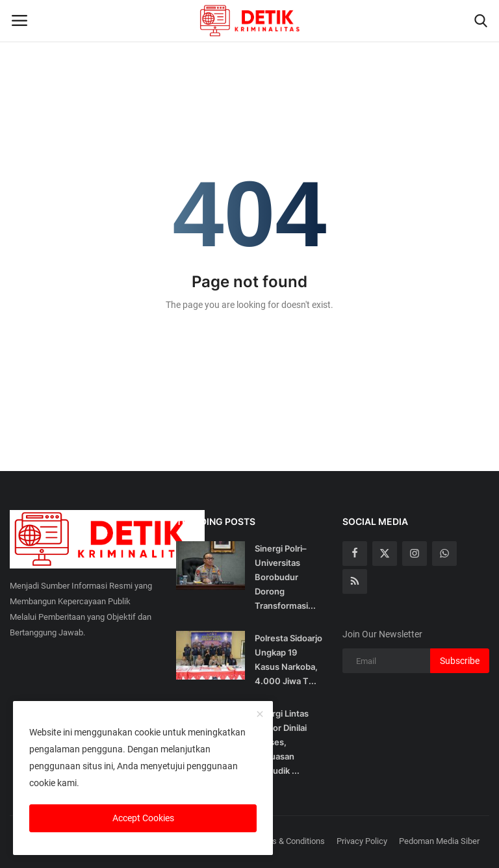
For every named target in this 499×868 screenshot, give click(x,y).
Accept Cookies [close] (143, 818)
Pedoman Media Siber (439, 841)
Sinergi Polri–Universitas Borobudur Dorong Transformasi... (285, 577)
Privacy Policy (362, 841)
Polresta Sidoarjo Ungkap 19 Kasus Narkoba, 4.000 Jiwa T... (288, 659)
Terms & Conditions (289, 841)
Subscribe (460, 661)
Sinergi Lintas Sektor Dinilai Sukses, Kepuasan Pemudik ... (282, 742)
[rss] (355, 581)
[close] (260, 715)
